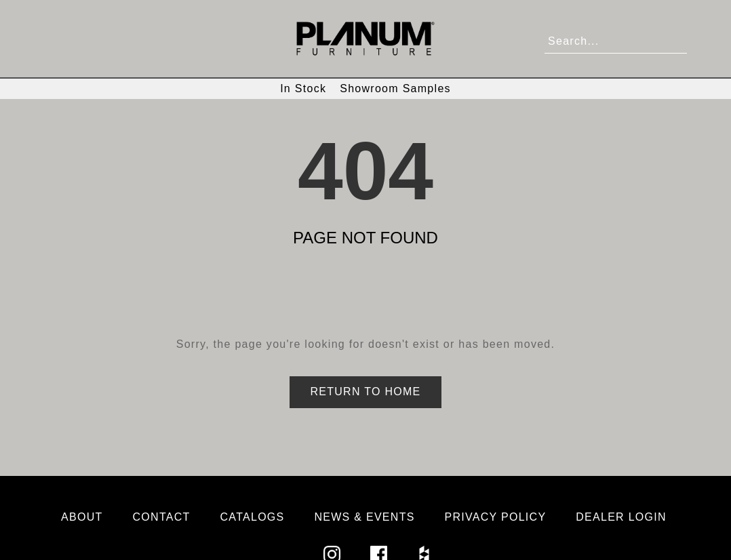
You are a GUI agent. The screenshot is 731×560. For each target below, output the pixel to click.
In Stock (303, 88)
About (82, 517)
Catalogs (253, 517)
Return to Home (365, 392)
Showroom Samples (395, 88)
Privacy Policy (496, 517)
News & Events (364, 517)
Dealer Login (621, 517)
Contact (162, 517)
